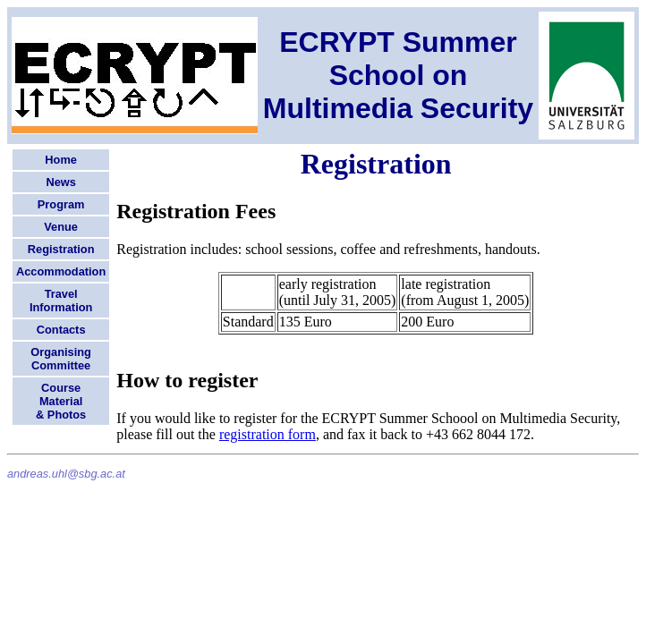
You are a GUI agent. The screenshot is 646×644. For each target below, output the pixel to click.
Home (61, 160)
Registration (61, 249)
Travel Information (61, 301)
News (60, 182)
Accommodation (61, 271)
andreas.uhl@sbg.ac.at (66, 474)
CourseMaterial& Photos (61, 401)
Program (61, 204)
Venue (61, 227)
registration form (268, 434)
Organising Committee (61, 359)
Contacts (61, 330)
